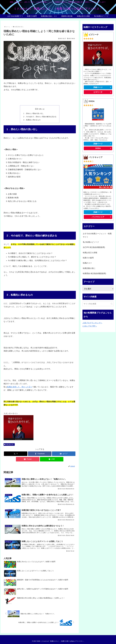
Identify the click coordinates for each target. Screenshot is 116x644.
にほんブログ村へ (90, 326)
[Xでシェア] (16, 454)
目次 (37, 109)
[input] (98, 304)
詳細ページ (98, 87)
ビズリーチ (103, 93)
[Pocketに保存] (28, 459)
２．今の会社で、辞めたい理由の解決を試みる (40, 117)
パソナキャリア (98, 217)
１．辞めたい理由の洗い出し (33, 113)
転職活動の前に (9, 444)
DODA (98, 148)
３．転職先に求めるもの (32, 120)
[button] (112, 304)
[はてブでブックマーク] (64, 454)
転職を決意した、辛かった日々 (20, 387)
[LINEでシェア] (52, 459)
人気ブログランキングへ (92, 323)
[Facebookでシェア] (40, 454)
